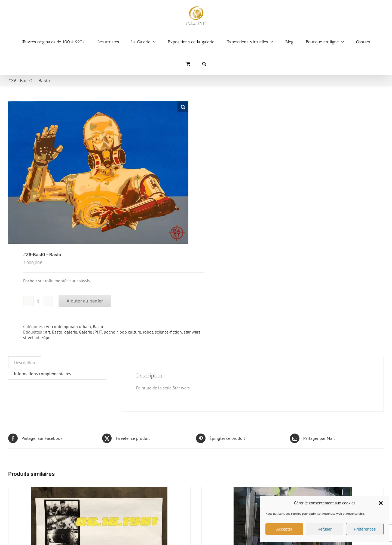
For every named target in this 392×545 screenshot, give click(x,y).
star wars (192, 332)
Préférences (365, 529)
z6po (46, 337)
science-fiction (168, 332)
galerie (71, 332)
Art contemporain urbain (68, 326)
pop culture (130, 332)
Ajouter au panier (85, 301)
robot (148, 332)
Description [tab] (25, 362)
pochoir (111, 332)
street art (31, 337)
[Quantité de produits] (38, 301)
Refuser (325, 529)
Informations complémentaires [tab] (42, 374)
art (48, 332)
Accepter (284, 529)
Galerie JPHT (90, 332)
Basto (98, 326)
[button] (381, 503)
